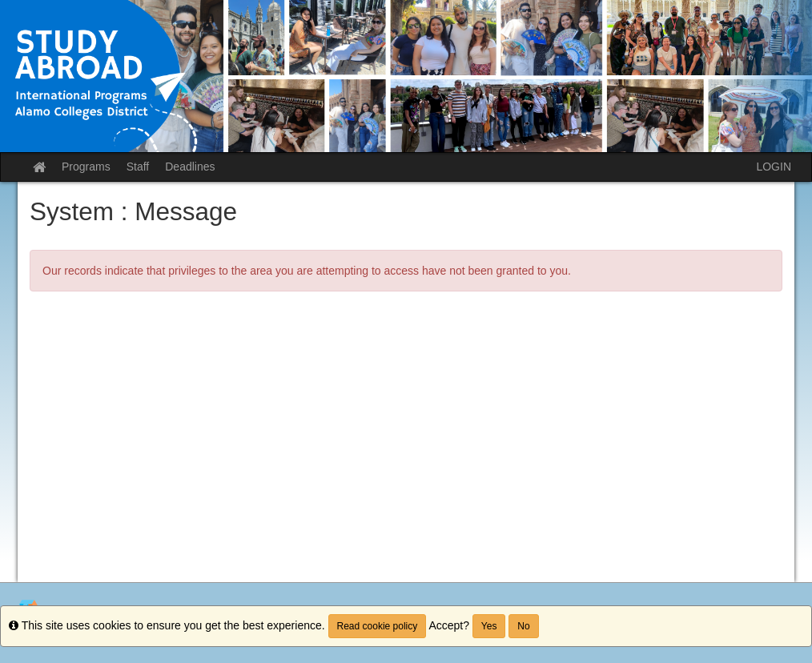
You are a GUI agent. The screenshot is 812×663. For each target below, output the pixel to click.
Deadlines (190, 167)
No (523, 626)
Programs (86, 167)
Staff (138, 167)
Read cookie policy (378, 626)
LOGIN (774, 167)
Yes (489, 626)
